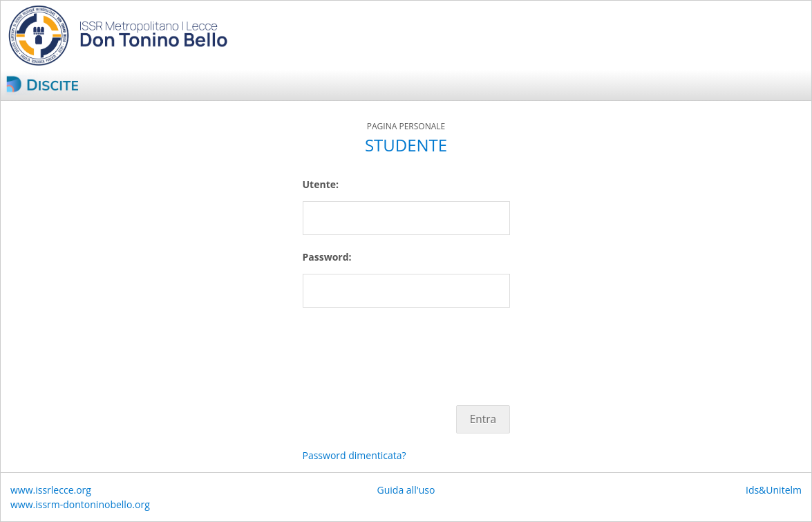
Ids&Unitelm (774, 490)
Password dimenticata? (355, 455)
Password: (327, 257)
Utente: (321, 184)
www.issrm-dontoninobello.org (80, 504)
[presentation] (408, 349)
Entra (483, 419)
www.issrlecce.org (51, 490)
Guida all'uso (406, 490)
